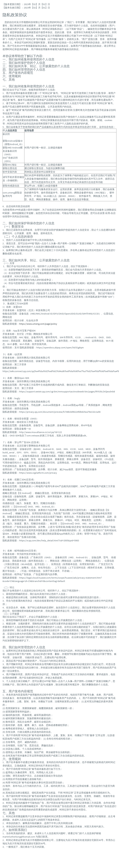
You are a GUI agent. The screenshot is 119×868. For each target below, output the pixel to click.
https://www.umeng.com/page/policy (38, 324)
